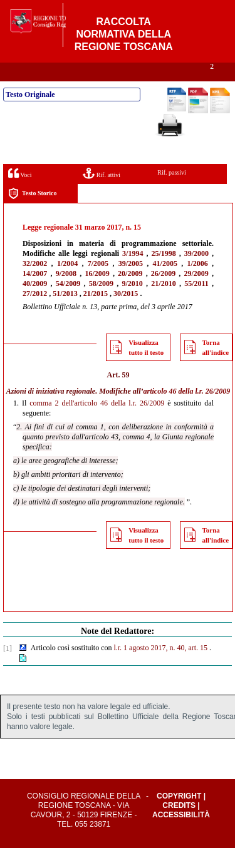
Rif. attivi (102, 193)
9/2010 (132, 304)
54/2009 (68, 304)
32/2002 (35, 283)
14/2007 (35, 294)
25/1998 (163, 273)
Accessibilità (181, 835)
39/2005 (131, 283)
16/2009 (97, 294)
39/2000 (196, 273)
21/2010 (163, 304)
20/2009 (130, 294)
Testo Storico (32, 214)
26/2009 (163, 294)
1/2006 (197, 283)
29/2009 (196, 294)
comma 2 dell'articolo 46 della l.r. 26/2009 (97, 423)
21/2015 (96, 314)
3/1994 (133, 273)
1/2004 (67, 283)
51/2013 (65, 314)
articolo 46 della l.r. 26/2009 (187, 411)
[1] (8, 668)
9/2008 (66, 294)
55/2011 (196, 304)
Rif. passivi (172, 192)
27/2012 (35, 314)
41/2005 (165, 283)
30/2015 (126, 314)
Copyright (179, 816)
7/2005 (98, 283)
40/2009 (35, 304)
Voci (20, 193)
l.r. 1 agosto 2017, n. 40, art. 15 (160, 668)
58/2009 (101, 304)
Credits (179, 825)
